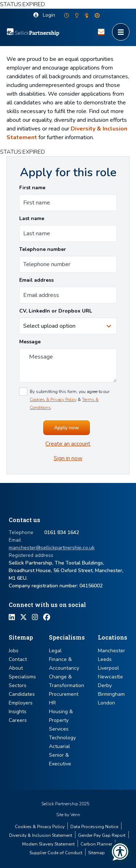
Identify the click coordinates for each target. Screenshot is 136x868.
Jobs (14, 651)
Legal (55, 651)
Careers (18, 720)
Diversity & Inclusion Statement (41, 835)
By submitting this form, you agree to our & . (70, 400)
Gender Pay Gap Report (102, 835)
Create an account (68, 444)
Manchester (112, 651)
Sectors (18, 685)
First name (32, 188)
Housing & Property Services (61, 720)
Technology (62, 738)
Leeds (105, 659)
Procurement (64, 694)
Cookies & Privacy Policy (53, 400)
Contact (18, 659)
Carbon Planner (96, 844)
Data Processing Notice (94, 827)
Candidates (22, 694)
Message (30, 342)
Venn (75, 815)
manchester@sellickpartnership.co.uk (52, 548)
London (106, 703)
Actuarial (59, 746)
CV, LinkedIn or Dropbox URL (56, 311)
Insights (18, 712)
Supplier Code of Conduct (56, 853)
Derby (105, 685)
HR (52, 703)
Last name (32, 218)
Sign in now (68, 458)
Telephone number (43, 249)
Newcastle (110, 677)
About (16, 668)
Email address (36, 280)
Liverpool (108, 668)
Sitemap (96, 853)
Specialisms (22, 677)
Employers (21, 703)
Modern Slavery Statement (48, 844)
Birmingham (111, 694)
